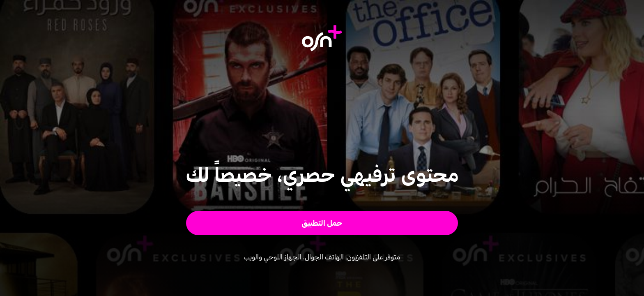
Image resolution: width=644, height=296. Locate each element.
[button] (322, 223)
